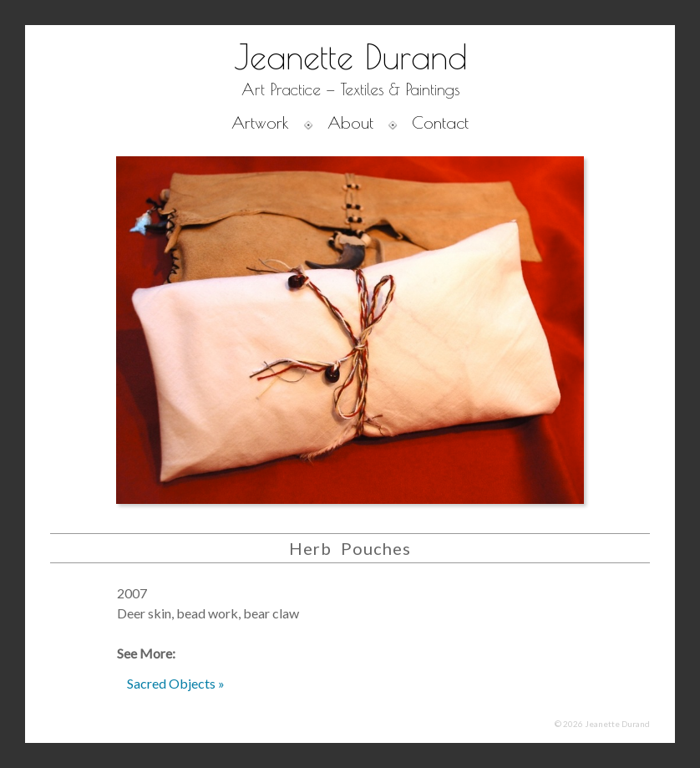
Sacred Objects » (176, 683)
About (350, 122)
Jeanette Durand (350, 57)
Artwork (260, 122)
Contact (440, 122)
